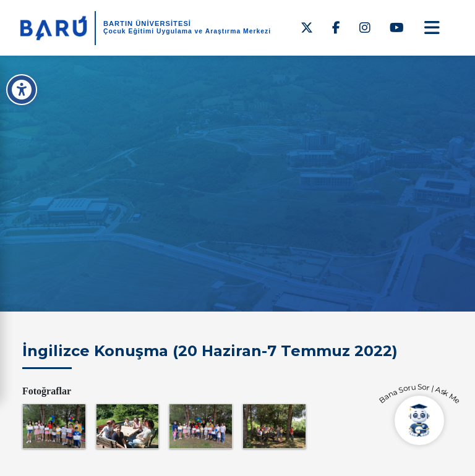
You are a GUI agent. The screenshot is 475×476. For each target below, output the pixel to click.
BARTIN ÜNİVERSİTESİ (147, 23)
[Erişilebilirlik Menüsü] (22, 90)
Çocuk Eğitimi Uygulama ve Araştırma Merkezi (187, 31)
